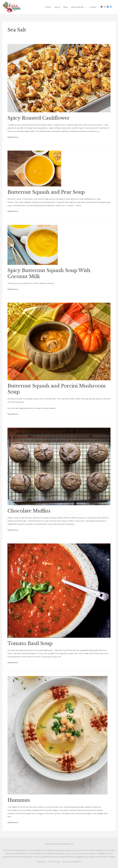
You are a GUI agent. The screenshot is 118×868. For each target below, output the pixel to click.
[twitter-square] (111, 7)
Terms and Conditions (72, 862)
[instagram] (105, 7)
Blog (65, 7)
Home (48, 7)
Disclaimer (41, 862)
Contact (93, 7)
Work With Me (77, 7)
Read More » (13, 137)
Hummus (19, 800)
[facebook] (102, 7)
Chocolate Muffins (29, 511)
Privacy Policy (54, 862)
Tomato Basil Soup (30, 643)
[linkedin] (108, 7)
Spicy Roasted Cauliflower (38, 118)
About (57, 7)
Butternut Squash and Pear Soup (46, 192)
